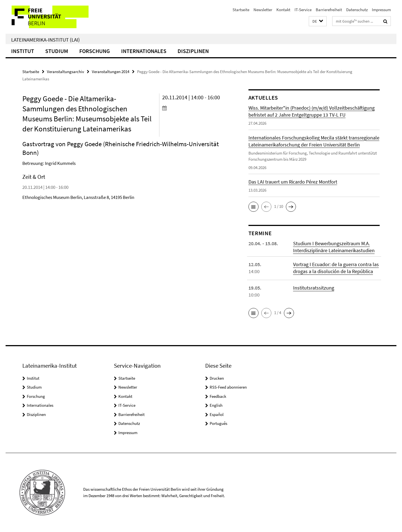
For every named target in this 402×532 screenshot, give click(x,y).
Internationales (144, 51)
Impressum (381, 10)
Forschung (95, 51)
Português (218, 423)
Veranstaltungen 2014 (111, 72)
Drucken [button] (217, 378)
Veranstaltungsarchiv (65, 72)
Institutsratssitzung (314, 288)
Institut (23, 51)
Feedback (218, 396)
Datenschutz (357, 10)
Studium (57, 51)
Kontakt (283, 10)
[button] (318, 21)
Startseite (241, 10)
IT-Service (303, 10)
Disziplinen (193, 51)
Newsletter (263, 10)
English (216, 405)
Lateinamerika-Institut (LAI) (46, 40)
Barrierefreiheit (329, 10)
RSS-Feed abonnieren (228, 387)
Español (217, 414)
